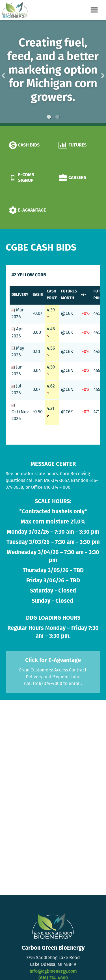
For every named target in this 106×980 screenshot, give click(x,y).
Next (94, 73)
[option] (53, 73)
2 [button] (57, 117)
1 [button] (49, 117)
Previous (12, 73)
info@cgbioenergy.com (53, 972)
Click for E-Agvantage (53, 661)
